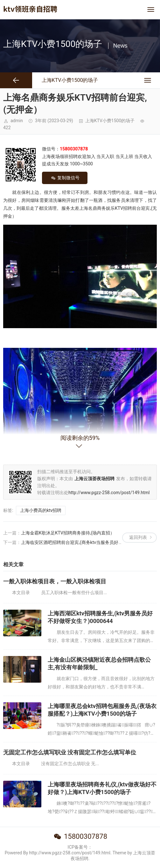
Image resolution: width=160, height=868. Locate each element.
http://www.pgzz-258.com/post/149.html (109, 493)
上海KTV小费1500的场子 (110, 121)
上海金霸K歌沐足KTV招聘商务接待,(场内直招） (68, 533)
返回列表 (138, 537)
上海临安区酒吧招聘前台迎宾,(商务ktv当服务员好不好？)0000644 (86, 542)
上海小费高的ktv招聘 (41, 510)
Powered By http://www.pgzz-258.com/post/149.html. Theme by (69, 853)
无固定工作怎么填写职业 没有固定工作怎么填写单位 (70, 752)
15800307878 (86, 836)
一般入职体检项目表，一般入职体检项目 (55, 581)
